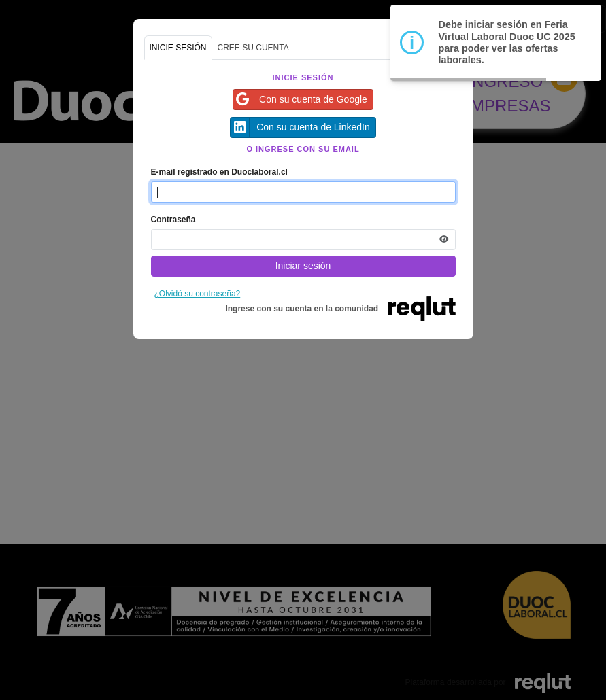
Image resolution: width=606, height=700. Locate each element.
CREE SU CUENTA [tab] (253, 48)
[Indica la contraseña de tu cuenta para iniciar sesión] (303, 240)
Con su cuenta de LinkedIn (300, 127)
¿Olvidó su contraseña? (198, 294)
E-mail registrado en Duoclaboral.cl (219, 172)
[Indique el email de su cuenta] (303, 192)
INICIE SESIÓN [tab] (178, 48)
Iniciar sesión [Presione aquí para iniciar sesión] (303, 266)
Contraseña (173, 220)
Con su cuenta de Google (300, 100)
